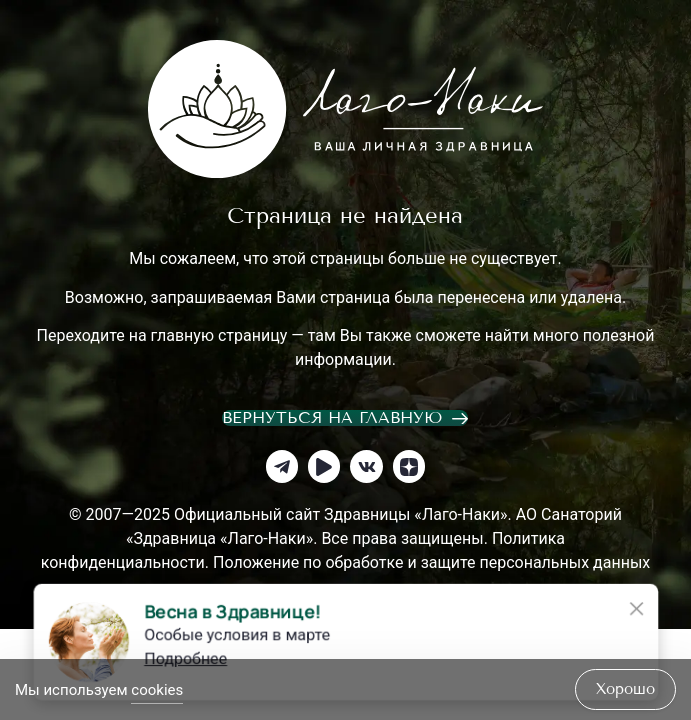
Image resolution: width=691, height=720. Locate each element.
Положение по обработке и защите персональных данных (431, 562)
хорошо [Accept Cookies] (625, 689)
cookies (157, 690)
